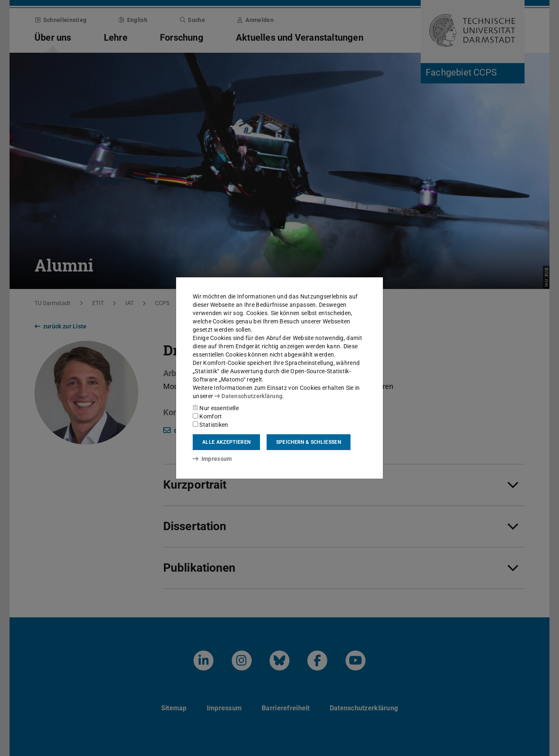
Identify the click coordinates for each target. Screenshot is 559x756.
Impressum (212, 459)
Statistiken (211, 425)
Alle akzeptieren (226, 442)
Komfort (207, 416)
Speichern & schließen (309, 442)
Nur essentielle (216, 408)
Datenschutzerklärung (248, 396)
